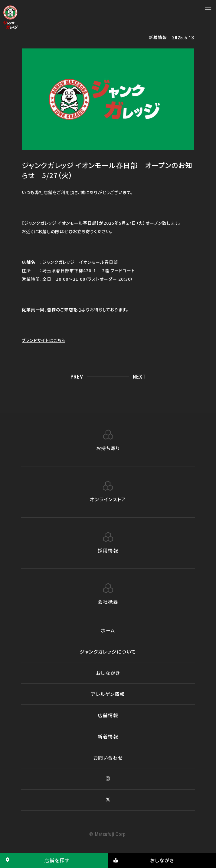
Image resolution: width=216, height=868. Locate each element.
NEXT (139, 377)
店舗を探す (35, 860)
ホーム (108, 630)
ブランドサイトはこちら (44, 340)
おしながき (108, 673)
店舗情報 (108, 715)
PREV (77, 377)
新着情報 (108, 736)
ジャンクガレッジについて (108, 651)
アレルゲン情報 (108, 694)
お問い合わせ (108, 757)
